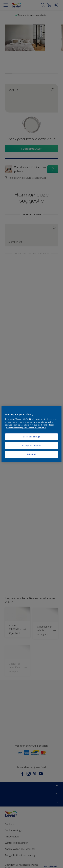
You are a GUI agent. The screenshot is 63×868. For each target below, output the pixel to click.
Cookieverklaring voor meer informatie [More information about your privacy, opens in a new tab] (26, 428)
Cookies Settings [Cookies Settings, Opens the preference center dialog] (32, 437)
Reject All (32, 454)
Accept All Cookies (32, 445)
